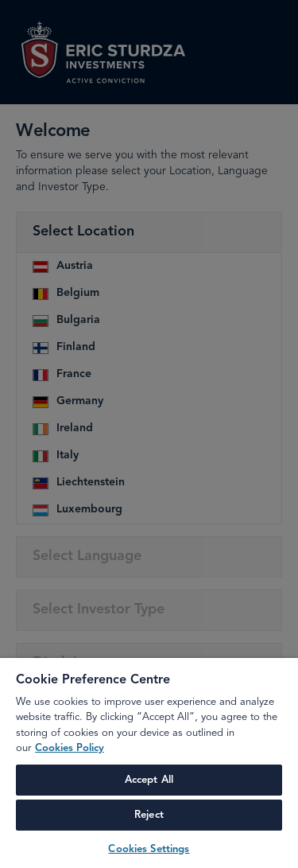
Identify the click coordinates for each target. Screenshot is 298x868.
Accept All (149, 780)
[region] (149, 763)
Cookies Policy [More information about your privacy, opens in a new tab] (70, 748)
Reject (149, 815)
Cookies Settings (149, 849)
